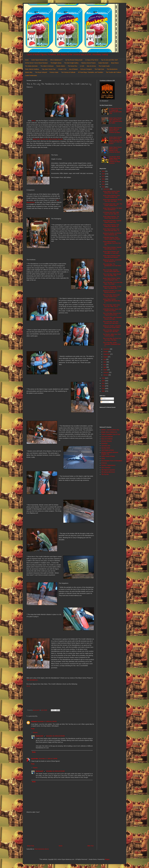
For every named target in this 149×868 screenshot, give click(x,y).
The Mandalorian (32, 680)
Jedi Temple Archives (108, 450)
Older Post (90, 846)
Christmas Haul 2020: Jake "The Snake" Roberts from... (113, 205)
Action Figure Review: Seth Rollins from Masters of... (111, 226)
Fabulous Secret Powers (88, 63)
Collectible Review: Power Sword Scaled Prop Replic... (112, 238)
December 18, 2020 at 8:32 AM (55, 771)
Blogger (107, 859)
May (105, 365)
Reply (33, 729)
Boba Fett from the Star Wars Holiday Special (48, 139)
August (106, 357)
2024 (103, 177)
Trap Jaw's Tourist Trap (49, 69)
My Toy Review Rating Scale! (74, 60)
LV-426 (82, 66)
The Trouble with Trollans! (114, 72)
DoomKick (104, 443)
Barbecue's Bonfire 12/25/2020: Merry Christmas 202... (112, 234)
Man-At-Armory (91, 66)
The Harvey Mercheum (108, 472)
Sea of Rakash (73, 69)
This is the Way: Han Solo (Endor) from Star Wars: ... (112, 322)
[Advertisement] (60, 829)
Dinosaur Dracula (107, 441)
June (105, 362)
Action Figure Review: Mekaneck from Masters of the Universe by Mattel (116, 150)
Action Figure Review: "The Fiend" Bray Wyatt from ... (111, 217)
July (105, 359)
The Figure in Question (108, 470)
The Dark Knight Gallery (71, 63)
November (107, 349)
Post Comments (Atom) (42, 849)
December (107, 189)
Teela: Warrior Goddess (32, 69)
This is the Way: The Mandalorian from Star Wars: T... (112, 266)
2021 (103, 184)
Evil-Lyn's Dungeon (86, 69)
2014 (103, 391)
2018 (103, 381)
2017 (103, 383)
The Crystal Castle (104, 66)
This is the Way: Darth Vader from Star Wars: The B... (111, 306)
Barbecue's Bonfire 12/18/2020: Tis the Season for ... (112, 261)
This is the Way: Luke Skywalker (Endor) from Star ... (113, 318)
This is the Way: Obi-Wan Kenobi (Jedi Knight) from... (112, 271)
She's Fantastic (106, 468)
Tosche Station (61, 66)
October (106, 352)
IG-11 (34, 121)
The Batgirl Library (56, 63)
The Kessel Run (73, 66)
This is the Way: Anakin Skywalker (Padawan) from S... (112, 344)
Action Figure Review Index (39, 60)
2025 (103, 174)
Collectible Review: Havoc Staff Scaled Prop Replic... (112, 310)
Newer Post (30, 846)
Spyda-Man (35, 759)
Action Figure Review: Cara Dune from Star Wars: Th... (112, 230)
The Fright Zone (99, 69)
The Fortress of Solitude (68, 72)
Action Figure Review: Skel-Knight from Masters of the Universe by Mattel (116, 130)
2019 (103, 378)
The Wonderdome (112, 69)
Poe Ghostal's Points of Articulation (112, 461)
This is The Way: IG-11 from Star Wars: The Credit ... (113, 283)
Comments (105, 402)
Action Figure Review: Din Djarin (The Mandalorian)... (113, 209)
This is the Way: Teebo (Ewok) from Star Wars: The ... (112, 275)
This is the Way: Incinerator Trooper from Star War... (111, 331)
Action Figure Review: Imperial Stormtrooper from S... (112, 248)
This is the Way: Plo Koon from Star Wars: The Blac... (112, 339)
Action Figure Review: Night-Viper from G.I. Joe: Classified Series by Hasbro (116, 120)
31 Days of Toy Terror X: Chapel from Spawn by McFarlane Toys (116, 111)
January (106, 375)
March (105, 370)
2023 (103, 179)
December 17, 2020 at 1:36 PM (48, 759)
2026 (103, 171)
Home (27, 60)
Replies (35, 732)
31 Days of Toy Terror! (92, 60)
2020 (103, 187)
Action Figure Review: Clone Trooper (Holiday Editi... (111, 196)
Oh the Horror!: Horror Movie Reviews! (36, 63)
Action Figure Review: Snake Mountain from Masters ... (112, 256)
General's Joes (106, 446)
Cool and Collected (107, 437)
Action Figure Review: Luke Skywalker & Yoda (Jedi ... (111, 252)
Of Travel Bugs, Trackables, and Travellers (91, 72)
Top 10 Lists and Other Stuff (109, 60)
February (106, 372)
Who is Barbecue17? (56, 60)
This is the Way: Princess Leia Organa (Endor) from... (112, 314)
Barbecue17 (40, 736)
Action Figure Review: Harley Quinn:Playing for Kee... (112, 279)
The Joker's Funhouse (47, 66)
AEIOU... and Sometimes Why (110, 430)
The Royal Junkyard (41, 72)
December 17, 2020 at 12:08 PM (47, 721)
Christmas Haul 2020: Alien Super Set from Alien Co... (111, 213)
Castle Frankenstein (31, 75)
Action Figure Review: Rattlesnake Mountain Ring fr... (112, 301)
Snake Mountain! (103, 63)
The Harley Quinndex (31, 66)
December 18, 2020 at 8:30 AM (55, 736)
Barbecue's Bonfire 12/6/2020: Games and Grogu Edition (112, 327)
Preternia (104, 463)
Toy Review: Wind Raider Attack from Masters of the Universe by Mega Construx (115, 160)
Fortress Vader (54, 72)
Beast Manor (115, 63)
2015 (103, 388)
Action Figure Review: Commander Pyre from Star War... (112, 243)
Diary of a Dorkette (107, 439)
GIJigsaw (34, 721)
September (107, 354)
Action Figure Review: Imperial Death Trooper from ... (112, 221)
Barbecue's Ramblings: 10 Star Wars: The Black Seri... (112, 287)
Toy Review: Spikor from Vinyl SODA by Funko (112, 335)
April (105, 367)
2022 (103, 182)
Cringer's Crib (62, 69)
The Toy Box (105, 474)
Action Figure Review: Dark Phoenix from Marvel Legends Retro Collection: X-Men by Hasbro (116, 140)
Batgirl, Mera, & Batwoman (109, 432)
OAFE (103, 459)
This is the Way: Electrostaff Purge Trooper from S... (111, 296)
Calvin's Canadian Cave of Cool (111, 434)
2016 (103, 386)
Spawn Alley (29, 72)
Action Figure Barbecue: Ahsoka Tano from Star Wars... (113, 200)
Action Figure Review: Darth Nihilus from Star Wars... (111, 192)
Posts (103, 399)
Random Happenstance (108, 465)
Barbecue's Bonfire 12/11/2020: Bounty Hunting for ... (112, 292)
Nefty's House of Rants (108, 456)
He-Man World (106, 448)
